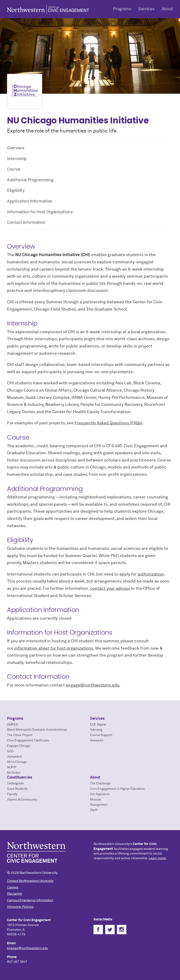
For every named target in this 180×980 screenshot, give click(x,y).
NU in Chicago (17, 762)
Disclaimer (15, 894)
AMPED (13, 725)
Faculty (12, 794)
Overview (16, 148)
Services (146, 9)
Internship (17, 159)
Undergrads (15, 783)
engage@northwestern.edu (93, 685)
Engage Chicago (19, 746)
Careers (13, 887)
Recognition (99, 805)
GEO (10, 751)
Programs (122, 9)
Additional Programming (30, 180)
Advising (96, 730)
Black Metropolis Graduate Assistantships (37, 730)
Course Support (101, 735)
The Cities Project (20, 735)
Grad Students (17, 789)
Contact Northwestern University (30, 881)
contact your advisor (110, 589)
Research (97, 740)
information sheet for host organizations (54, 648)
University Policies (20, 907)
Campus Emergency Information (30, 900)
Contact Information (26, 223)
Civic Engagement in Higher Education (117, 789)
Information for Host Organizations (40, 212)
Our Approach (100, 794)
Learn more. (158, 858)
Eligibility (16, 191)
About (167, 9)
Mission (96, 800)
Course (14, 169)
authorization (151, 574)
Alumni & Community (22, 800)
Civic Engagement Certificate (28, 740)
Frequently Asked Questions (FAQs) (108, 423)
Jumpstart (14, 757)
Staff (94, 810)
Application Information (30, 201)
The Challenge (100, 783)
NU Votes (14, 773)
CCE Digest (98, 725)
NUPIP (12, 767)
